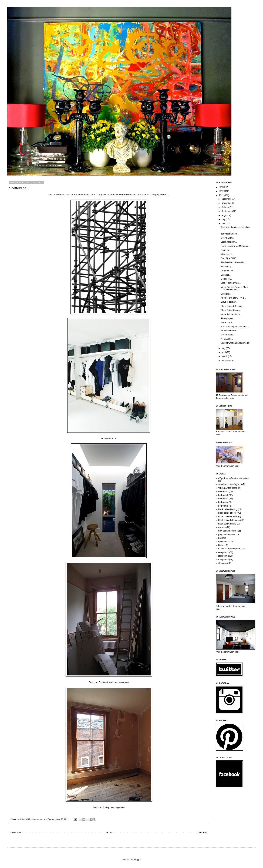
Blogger (137, 860)
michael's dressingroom (229, 549)
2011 (222, 195)
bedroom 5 (223, 506)
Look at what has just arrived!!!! (235, 343)
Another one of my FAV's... (233, 298)
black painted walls (227, 524)
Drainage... (226, 250)
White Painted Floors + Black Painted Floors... (234, 288)
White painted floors (228, 488)
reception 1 (223, 552)
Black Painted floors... (231, 310)
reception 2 (223, 556)
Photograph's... (228, 318)
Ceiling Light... (228, 238)
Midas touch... (227, 254)
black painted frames (228, 517)
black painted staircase (229, 520)
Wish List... (226, 294)
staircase (222, 563)
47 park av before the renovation (233, 478)
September (227, 211)
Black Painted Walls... (231, 283)
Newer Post (15, 833)
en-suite (222, 527)
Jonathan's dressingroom (230, 484)
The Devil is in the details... (233, 262)
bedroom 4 (223, 502)
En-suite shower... (229, 331)
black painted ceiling (228, 509)
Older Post (202, 833)
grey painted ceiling (227, 531)
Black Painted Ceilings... (232, 306)
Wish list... (226, 275)
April (224, 352)
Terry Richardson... (230, 234)
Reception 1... (227, 322)
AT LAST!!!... (227, 339)
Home (109, 833)
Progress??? (227, 271)
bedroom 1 (223, 491)
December (227, 199)
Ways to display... (229, 302)
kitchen (222, 545)
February (226, 361)
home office (224, 542)
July (224, 219)
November (227, 203)
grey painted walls (227, 534)
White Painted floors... (231, 314)
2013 (222, 187)
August (225, 215)
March (225, 356)
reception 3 (223, 560)
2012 (222, 191)
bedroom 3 (223, 499)
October (225, 207)
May (224, 348)
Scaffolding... (227, 267)
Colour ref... (226, 279)
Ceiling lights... (228, 335)
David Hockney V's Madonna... (235, 246)
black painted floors (227, 513)
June (224, 224)
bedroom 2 (223, 495)
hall (220, 538)
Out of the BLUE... (229, 258)
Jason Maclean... (229, 242)
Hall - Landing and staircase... (235, 327)
